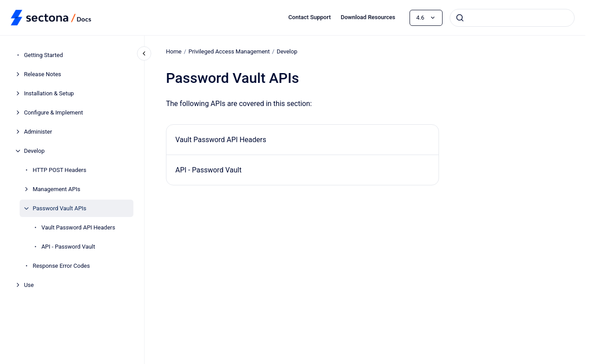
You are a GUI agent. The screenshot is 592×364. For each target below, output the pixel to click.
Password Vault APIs (59, 208)
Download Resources (368, 17)
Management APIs (56, 189)
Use (29, 285)
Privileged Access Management (229, 51)
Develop (34, 151)
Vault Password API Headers (79, 227)
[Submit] (460, 18)
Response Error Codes (61, 266)
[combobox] (512, 18)
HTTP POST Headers (59, 170)
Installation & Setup (49, 93)
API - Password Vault (68, 247)
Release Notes (43, 74)
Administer (38, 132)
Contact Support (309, 17)
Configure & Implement (54, 112)
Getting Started (43, 55)
